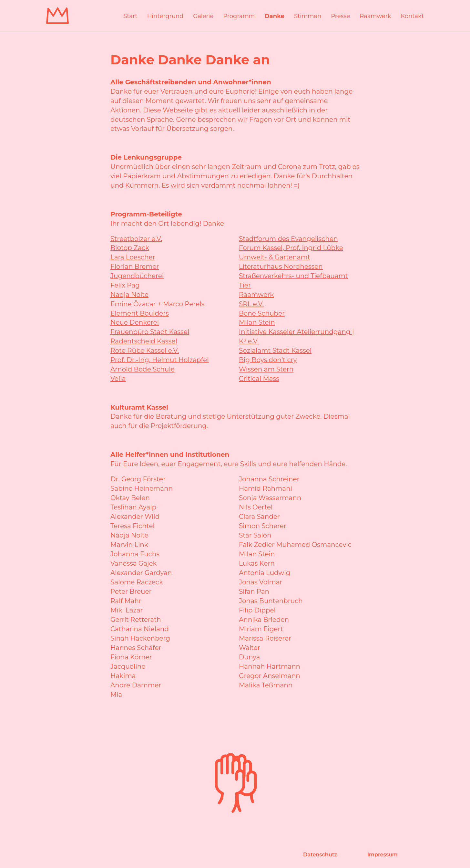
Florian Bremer (135, 267)
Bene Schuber (262, 313)
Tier (245, 285)
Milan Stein (257, 322)
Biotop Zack (130, 248)
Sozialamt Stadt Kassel (275, 350)
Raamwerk (256, 295)
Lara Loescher (133, 257)
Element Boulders (140, 313)
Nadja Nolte (129, 295)
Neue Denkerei (135, 322)
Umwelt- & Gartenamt (275, 257)
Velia (118, 379)
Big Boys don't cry (268, 360)
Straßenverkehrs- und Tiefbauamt (293, 276)
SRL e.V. (251, 304)
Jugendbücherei (137, 276)
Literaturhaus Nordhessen (281, 267)
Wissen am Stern (266, 369)
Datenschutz (320, 855)
